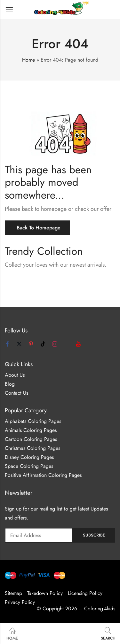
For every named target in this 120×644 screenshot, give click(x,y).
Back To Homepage (39, 228)
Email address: (39, 535)
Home (28, 60)
